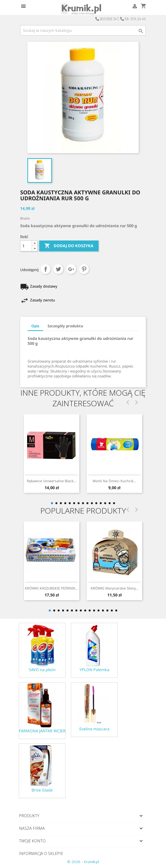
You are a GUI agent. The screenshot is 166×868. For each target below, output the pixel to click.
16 (116, 610)
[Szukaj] (83, 30)
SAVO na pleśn (42, 670)
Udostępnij (46, 269)
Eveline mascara (94, 729)
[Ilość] (26, 246)
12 (101, 503)
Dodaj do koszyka (69, 246)
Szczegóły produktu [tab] (65, 326)
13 (105, 503)
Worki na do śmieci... (52, 481)
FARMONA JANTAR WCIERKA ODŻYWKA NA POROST (42, 731)
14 (110, 503)
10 (92, 503)
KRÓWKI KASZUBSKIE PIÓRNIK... (52, 588)
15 (114, 503)
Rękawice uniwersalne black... (114, 481)
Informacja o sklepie (41, 853)
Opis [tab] (35, 326)
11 (96, 503)
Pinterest (84, 269)
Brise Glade (42, 790)
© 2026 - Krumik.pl (83, 862)
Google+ (71, 269)
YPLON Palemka (94, 670)
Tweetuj (58, 269)
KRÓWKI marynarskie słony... (115, 588)
